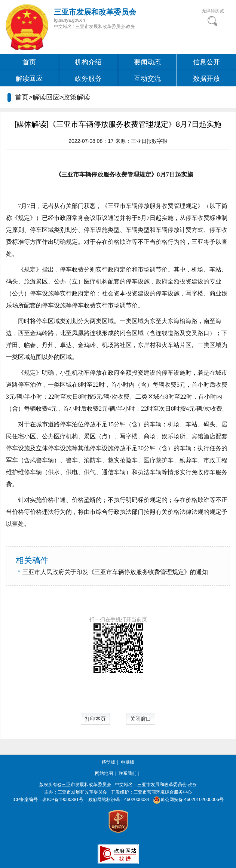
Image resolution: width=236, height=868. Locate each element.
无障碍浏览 (213, 11)
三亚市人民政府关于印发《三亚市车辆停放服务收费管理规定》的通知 (115, 572)
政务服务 (88, 79)
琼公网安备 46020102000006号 (187, 800)
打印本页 (95, 719)
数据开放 (206, 79)
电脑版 (128, 762)
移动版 (108, 762)
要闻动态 (147, 62)
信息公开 (206, 62)
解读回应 (29, 79)
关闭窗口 (141, 719)
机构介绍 (88, 62)
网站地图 (104, 773)
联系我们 (128, 773)
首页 (29, 62)
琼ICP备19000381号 (63, 800)
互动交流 (147, 79)
